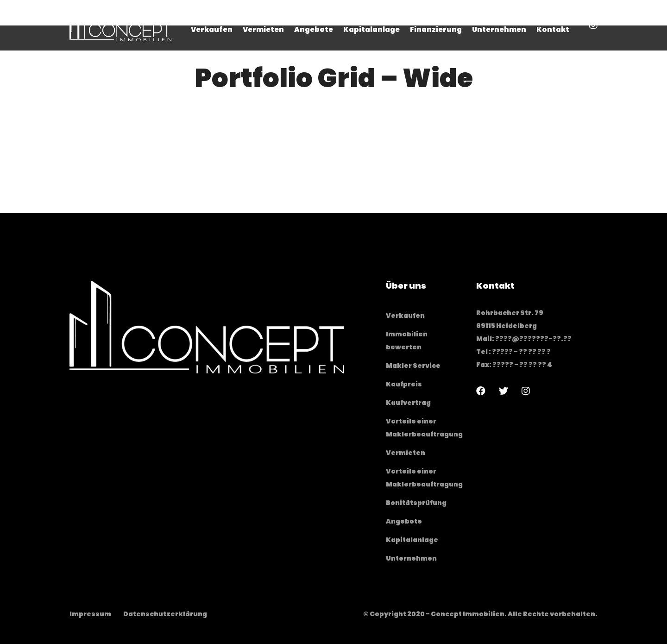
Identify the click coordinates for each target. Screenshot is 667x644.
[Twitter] (503, 391)
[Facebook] (481, 391)
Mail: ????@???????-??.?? (524, 339)
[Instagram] (526, 391)
